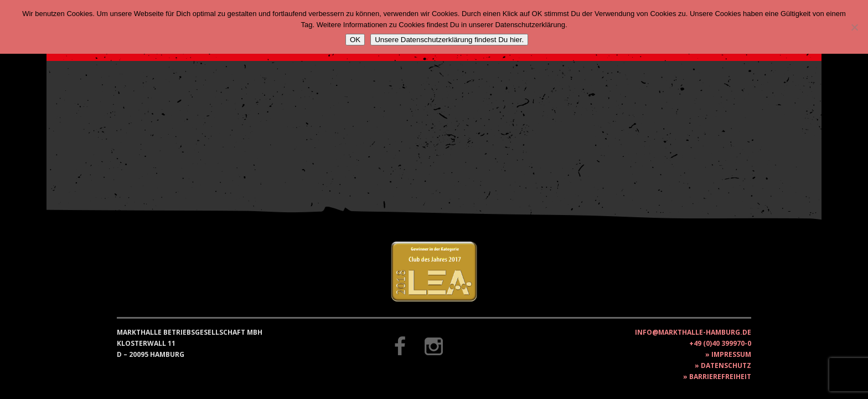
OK (355, 40)
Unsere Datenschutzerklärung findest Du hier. (449, 40)
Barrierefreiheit (720, 377)
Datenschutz (726, 365)
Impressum (731, 354)
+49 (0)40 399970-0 (720, 343)
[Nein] (854, 27)
